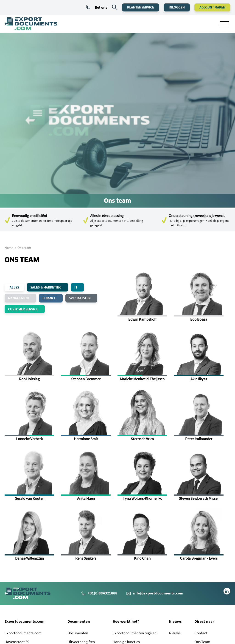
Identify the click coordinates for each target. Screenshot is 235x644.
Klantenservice (141, 7)
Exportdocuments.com (25, 621)
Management (22, 298)
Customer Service (26, 309)
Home (9, 248)
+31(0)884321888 (99, 593)
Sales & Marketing (49, 287)
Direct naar (204, 621)
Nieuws (175, 621)
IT (79, 287)
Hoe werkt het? (126, 621)
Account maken (212, 7)
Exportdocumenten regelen (135, 633)
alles (14, 287)
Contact (201, 633)
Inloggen (177, 7)
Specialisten (83, 298)
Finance (52, 298)
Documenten (79, 621)
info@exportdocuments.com (158, 593)
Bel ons (97, 7)
